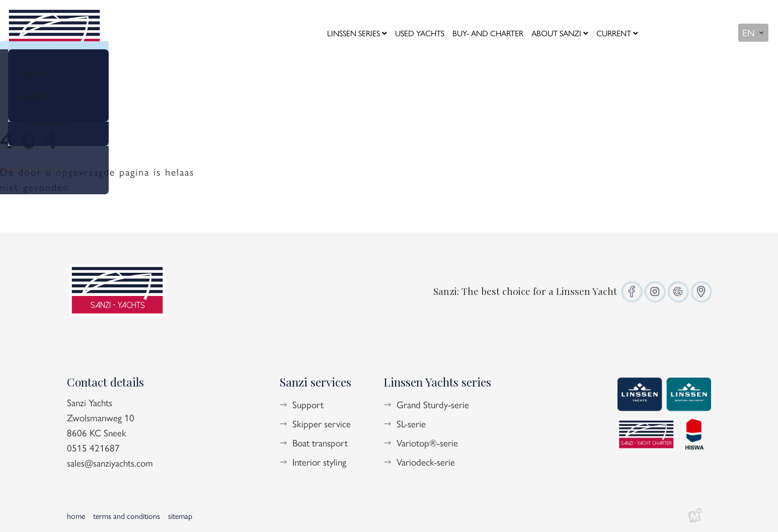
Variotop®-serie (427, 442)
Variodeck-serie (426, 462)
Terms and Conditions (127, 516)
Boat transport (320, 442)
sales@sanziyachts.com (110, 463)
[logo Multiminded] (695, 516)
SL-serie (411, 423)
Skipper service (322, 423)
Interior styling (319, 462)
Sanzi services (315, 382)
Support (308, 404)
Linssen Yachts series (437, 382)
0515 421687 (93, 447)
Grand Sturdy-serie (433, 404)
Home (76, 516)
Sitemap (180, 516)
